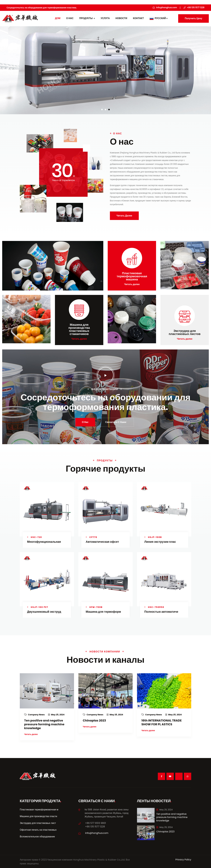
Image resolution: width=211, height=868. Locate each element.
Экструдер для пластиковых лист (38, 823)
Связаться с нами (116, 422)
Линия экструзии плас (160, 542)
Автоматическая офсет (102, 542)
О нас (70, 18)
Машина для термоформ (103, 611)
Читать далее (124, 216)
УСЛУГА (105, 18)
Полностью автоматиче (161, 611)
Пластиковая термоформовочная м (39, 809)
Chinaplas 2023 (94, 720)
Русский (159, 18)
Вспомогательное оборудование (37, 836)
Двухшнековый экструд (44, 611)
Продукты (87, 18)
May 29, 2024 (56, 714)
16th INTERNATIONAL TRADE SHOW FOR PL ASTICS (161, 722)
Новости (121, 18)
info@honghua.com (97, 833)
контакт (138, 18)
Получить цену (193, 18)
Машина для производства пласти (38, 816)
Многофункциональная (44, 542)
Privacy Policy (183, 859)
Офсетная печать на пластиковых (38, 829)
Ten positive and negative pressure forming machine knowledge (44, 724)
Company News (35, 714)
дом (58, 18)
